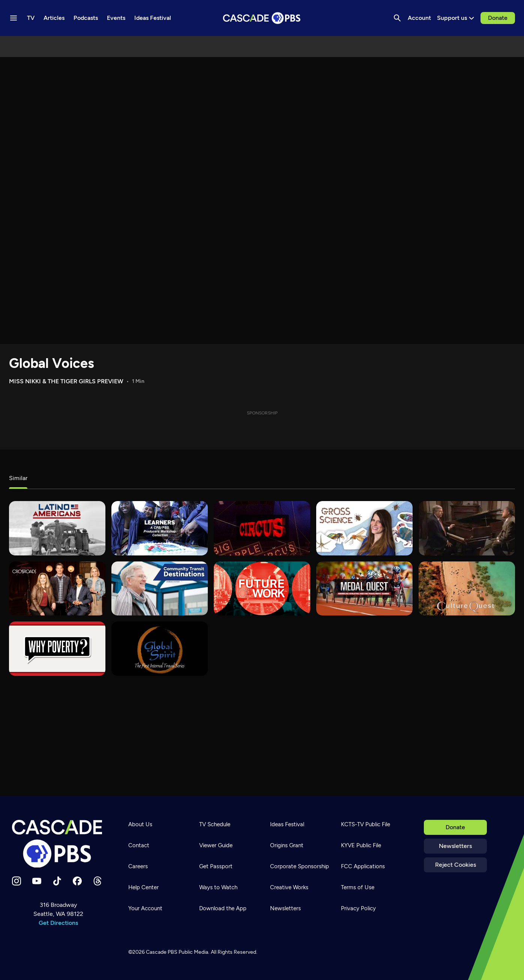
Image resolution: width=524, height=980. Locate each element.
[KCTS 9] (467, 528)
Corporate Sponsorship (300, 866)
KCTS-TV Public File (366, 824)
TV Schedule (215, 824)
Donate (498, 18)
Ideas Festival (287, 824)
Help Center (143, 887)
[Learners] (160, 528)
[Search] (397, 18)
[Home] (58, 844)
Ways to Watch (218, 887)
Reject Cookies (456, 865)
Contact (139, 845)
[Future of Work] (262, 589)
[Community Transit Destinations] (160, 589)
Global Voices (52, 363)
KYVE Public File (361, 845)
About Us (140, 824)
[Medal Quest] (364, 589)
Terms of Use (358, 887)
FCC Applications (363, 866)
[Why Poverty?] (57, 649)
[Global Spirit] (160, 649)
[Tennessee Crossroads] (57, 589)
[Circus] (262, 528)
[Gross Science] (364, 528)
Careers (138, 866)
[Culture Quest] (467, 589)
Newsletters (455, 846)
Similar (18, 478)
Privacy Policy (358, 908)
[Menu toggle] (14, 18)
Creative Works (289, 887)
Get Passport (216, 866)
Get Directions (58, 923)
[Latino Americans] (57, 528)
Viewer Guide (216, 845)
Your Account (145, 908)
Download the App (223, 908)
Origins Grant (287, 845)
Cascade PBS (162, 952)
